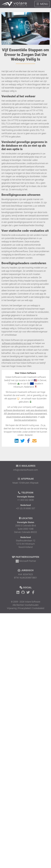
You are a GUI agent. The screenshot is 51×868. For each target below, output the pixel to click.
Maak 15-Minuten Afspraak (25, 483)
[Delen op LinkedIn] (17, 442)
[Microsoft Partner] (26, 561)
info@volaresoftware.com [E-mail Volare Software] (26, 470)
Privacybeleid (24, 608)
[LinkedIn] (18, 592)
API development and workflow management (25, 414)
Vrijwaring (12, 608)
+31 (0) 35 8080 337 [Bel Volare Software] (25, 508)
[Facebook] (33, 592)
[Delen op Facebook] (29, 442)
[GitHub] (23, 592)
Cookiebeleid (38, 608)
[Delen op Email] (34, 442)
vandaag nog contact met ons (16, 360)
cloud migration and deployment (22, 417)
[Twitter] (29, 592)
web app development (36, 410)
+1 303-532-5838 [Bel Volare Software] (25, 500)
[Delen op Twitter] (23, 442)
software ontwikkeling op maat (17, 343)
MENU (42, 4)
